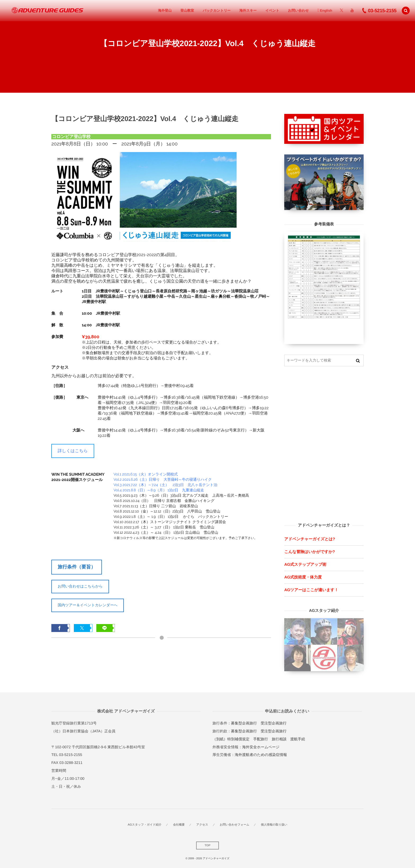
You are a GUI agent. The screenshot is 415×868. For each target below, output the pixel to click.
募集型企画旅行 (244, 723)
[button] (406, 11)
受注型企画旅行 (274, 723)
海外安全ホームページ (261, 747)
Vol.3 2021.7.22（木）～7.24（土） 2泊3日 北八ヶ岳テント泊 (165, 485)
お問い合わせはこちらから (80, 586)
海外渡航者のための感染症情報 (261, 755)
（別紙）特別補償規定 (231, 739)
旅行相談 (279, 739)
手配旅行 (261, 739)
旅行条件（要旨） (77, 567)
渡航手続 (298, 739)
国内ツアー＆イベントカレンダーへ (88, 605)
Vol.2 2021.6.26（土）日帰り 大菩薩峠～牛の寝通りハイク (163, 480)
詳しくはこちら (73, 451)
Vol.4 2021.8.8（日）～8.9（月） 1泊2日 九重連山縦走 (159, 490)
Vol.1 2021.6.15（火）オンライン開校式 (146, 474)
